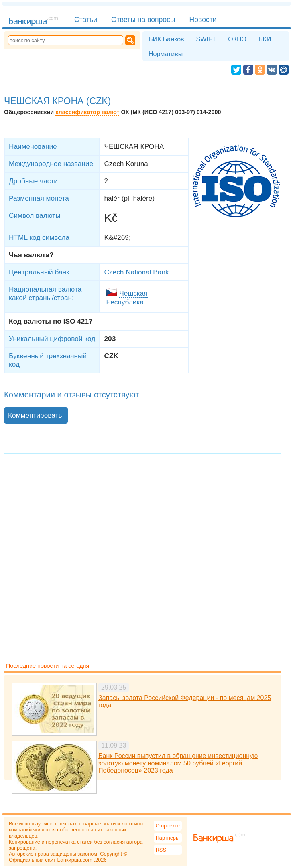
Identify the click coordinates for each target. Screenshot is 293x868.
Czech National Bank (136, 272)
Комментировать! (36, 415)
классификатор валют (87, 112)
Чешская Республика (127, 298)
